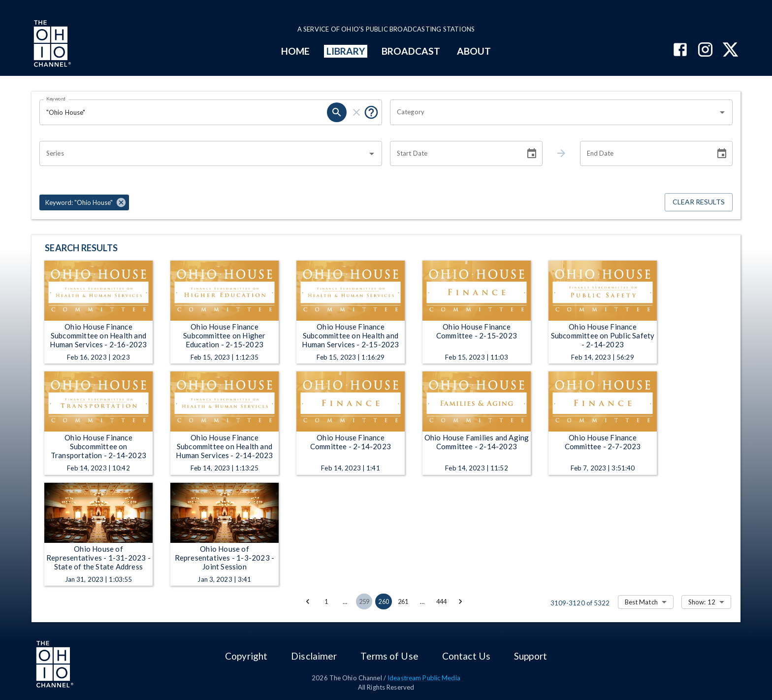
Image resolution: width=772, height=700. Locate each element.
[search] (337, 112)
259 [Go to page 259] (364, 601)
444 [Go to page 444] (442, 601)
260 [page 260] (384, 601)
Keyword (56, 99)
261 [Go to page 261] (403, 601)
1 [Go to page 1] (326, 601)
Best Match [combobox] (641, 602)
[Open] (722, 112)
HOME (295, 51)
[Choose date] (532, 154)
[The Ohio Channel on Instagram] (705, 50)
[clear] (356, 112)
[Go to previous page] (308, 601)
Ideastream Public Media (424, 678)
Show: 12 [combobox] (702, 602)
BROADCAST (411, 51)
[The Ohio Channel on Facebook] (680, 50)
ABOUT (474, 51)
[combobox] (554, 112)
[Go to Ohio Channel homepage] (51, 45)
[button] (84, 202)
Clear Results (699, 202)
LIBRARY (346, 51)
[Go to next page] (460, 601)
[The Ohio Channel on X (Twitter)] (730, 50)
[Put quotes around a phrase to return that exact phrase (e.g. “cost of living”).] (371, 112)
